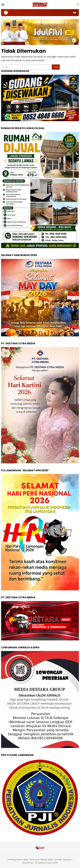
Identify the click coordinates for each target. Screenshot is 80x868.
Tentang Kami (15, 860)
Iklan (26, 860)
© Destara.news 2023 (46, 863)
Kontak (58, 860)
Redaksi (67, 860)
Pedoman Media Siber (41, 860)
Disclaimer (28, 863)
